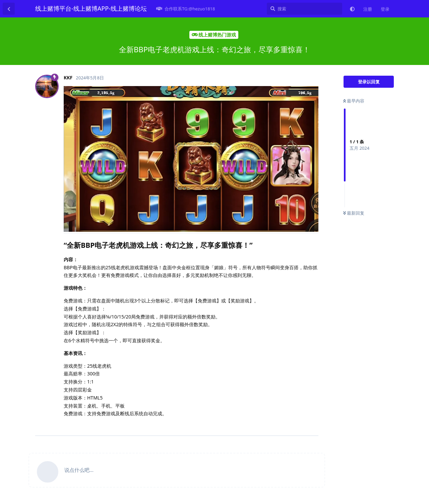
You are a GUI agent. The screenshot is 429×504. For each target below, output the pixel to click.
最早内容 (354, 101)
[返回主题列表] (9, 9)
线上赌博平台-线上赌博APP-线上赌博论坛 (91, 8)
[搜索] (304, 9)
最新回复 (354, 213)
